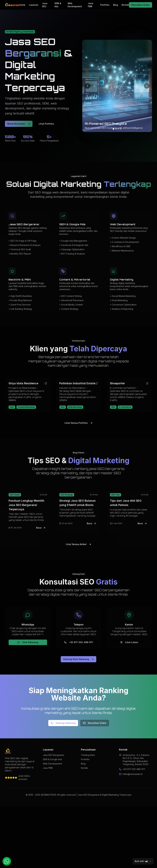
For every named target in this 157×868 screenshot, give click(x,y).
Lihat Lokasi (129, 642)
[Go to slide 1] (113, 129)
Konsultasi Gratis (141, 5)
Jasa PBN (91, 5)
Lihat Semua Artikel (79, 544)
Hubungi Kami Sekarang (78, 659)
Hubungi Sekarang (63, 723)
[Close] (150, 861)
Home (22, 5)
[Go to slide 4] (121, 129)
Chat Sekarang (28, 642)
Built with (141, 861)
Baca (41, 528)
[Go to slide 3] (118, 129)
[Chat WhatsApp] (7, 861)
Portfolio (105, 5)
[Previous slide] (88, 86)
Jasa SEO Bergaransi (54, 755)
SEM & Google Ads (52, 759)
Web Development (75, 5)
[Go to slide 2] (116, 129)
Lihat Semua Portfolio (79, 423)
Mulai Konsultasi (19, 124)
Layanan (34, 5)
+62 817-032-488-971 (78, 642)
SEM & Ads (58, 5)
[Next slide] (147, 86)
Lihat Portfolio (46, 124)
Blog (116, 5)
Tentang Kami (88, 755)
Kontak (125, 5)
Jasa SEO (45, 5)
